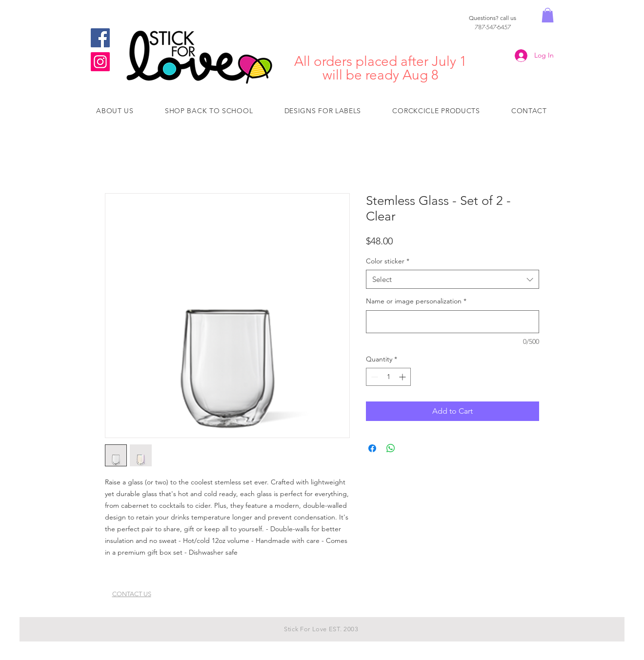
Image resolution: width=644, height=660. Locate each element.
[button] (548, 15)
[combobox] (453, 279)
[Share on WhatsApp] (391, 448)
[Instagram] (100, 62)
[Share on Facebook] (372, 448)
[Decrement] (373, 377)
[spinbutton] (388, 377)
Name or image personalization (416, 301)
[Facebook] (100, 38)
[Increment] (403, 377)
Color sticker (388, 261)
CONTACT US (132, 594)
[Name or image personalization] (453, 322)
